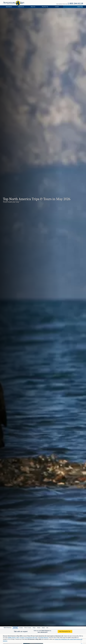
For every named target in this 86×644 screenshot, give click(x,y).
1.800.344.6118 (75, 4)
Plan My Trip (45, 7)
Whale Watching (44, 638)
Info (47, 628)
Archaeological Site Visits (31, 638)
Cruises (21, 628)
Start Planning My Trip (64, 631)
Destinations (9, 7)
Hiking (18, 638)
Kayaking (22, 638)
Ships (34, 628)
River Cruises (28, 628)
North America (8, 628)
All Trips (15, 628)
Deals (43, 628)
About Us (33, 7)
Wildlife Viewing (12, 638)
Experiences (21, 7)
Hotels (39, 628)
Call (43, 632)
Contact (57, 7)
